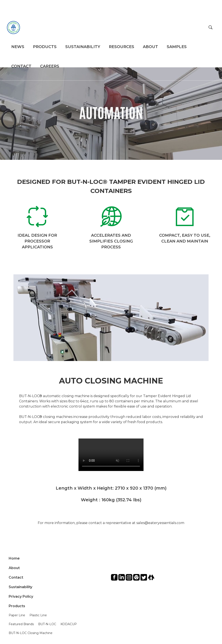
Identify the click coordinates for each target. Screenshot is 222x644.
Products (17, 606)
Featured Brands (21, 624)
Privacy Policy (21, 596)
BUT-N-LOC (47, 624)
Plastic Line (38, 615)
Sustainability (20, 587)
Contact (16, 577)
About (14, 568)
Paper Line (17, 615)
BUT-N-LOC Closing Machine (31, 633)
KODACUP (69, 624)
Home (14, 558)
